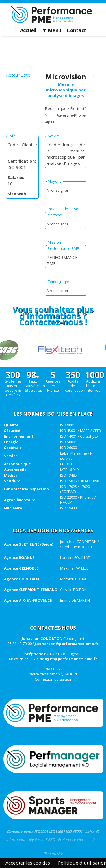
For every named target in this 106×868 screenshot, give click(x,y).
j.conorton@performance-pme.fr (67, 644)
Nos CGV (53, 669)
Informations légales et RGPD (30, 839)
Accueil (28, 30)
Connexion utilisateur (53, 679)
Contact (76, 30)
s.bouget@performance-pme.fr (67, 659)
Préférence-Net (70, 839)
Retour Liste (18, 75)
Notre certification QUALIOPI (53, 674)
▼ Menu (52, 30)
